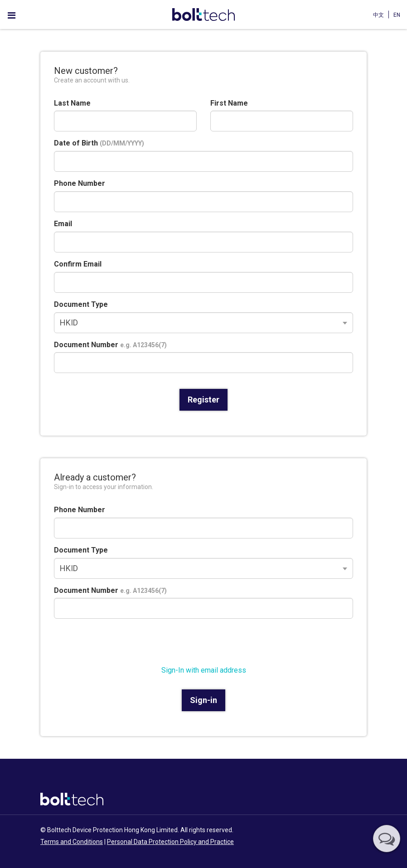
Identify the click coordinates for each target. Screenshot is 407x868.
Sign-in (203, 700)
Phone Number (80, 183)
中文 (378, 15)
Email (63, 224)
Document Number (110, 345)
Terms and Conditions (72, 842)
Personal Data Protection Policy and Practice (170, 842)
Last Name (72, 103)
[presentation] (123, 643)
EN (397, 15)
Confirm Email (78, 264)
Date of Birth (99, 143)
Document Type (81, 304)
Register (203, 400)
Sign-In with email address (204, 670)
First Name (229, 103)
